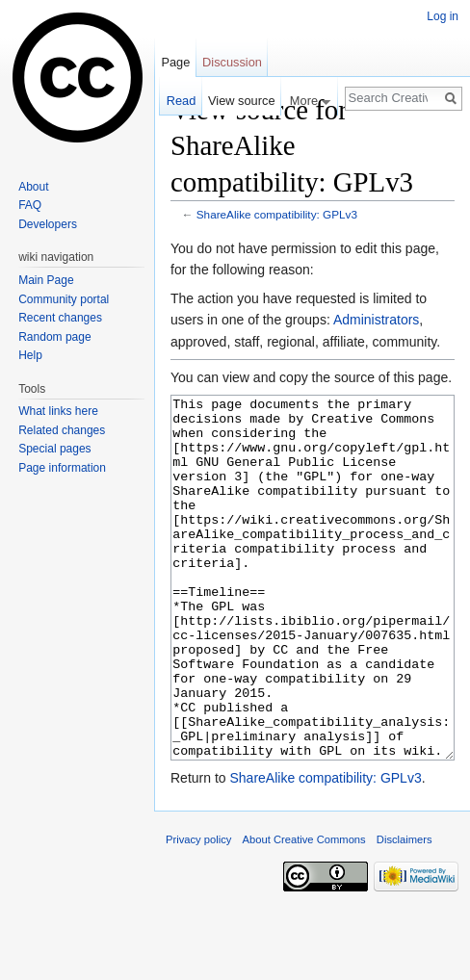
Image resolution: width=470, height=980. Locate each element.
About (33, 187)
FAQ (30, 205)
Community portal (64, 299)
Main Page (46, 280)
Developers (48, 224)
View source (241, 101)
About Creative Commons (304, 912)
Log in (443, 16)
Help (30, 355)
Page (175, 62)
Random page (54, 337)
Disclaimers (405, 912)
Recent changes (60, 318)
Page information (62, 468)
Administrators (376, 320)
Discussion (232, 62)
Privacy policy (198, 912)
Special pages (54, 449)
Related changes (62, 430)
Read (182, 101)
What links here (58, 411)
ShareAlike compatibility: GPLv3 (277, 214)
